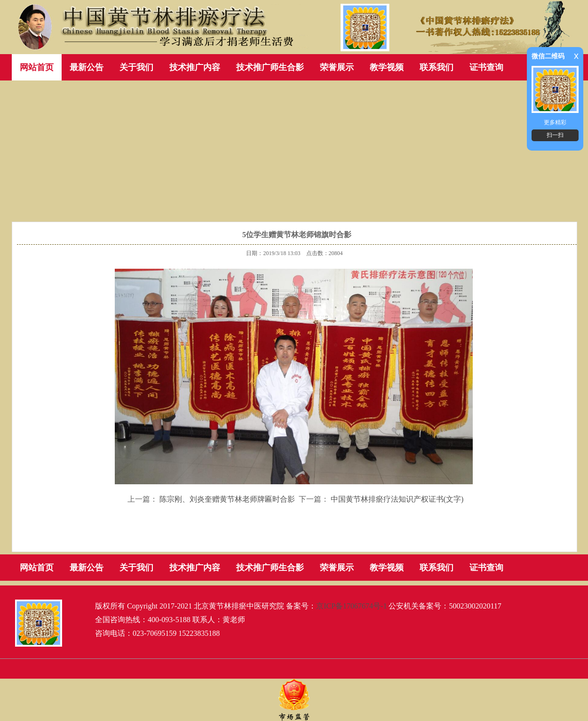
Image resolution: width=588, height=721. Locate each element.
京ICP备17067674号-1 (351, 606)
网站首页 (37, 67)
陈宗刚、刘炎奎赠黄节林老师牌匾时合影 (227, 499)
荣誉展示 (337, 67)
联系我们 (437, 67)
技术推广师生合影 (270, 67)
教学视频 (387, 67)
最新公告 (87, 67)
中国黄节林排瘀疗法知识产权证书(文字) (397, 499)
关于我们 (136, 67)
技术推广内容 (195, 67)
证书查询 (486, 67)
